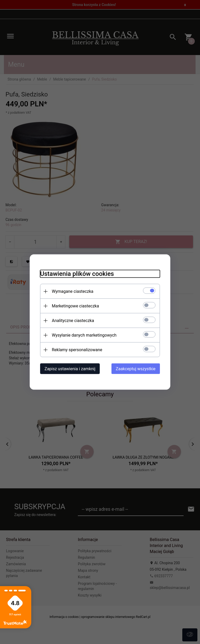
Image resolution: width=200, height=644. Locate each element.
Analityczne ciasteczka (73, 321)
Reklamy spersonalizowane (77, 350)
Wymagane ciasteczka (73, 291)
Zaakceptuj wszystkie (136, 369)
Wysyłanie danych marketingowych (84, 335)
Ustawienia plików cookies (77, 274)
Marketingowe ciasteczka (75, 306)
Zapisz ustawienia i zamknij (70, 369)
